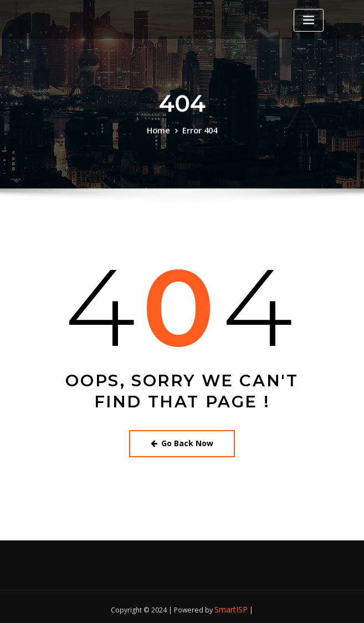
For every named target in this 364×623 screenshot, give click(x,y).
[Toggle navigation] (309, 20)
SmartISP (231, 604)
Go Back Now (182, 441)
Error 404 (199, 131)
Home (160, 131)
